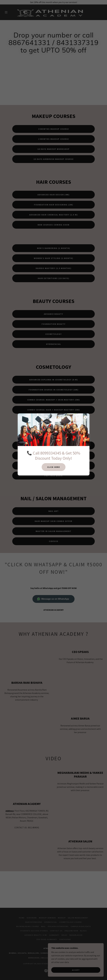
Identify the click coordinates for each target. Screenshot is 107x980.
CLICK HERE (54, 467)
